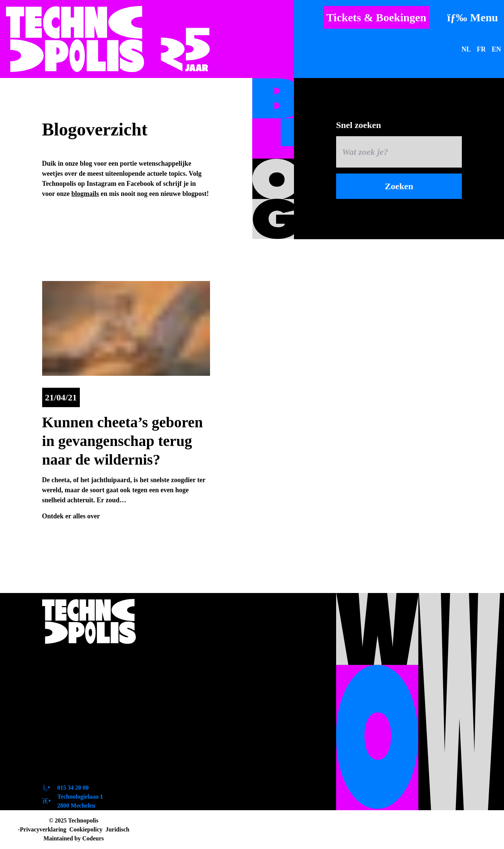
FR (481, 49)
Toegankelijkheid (76, 687)
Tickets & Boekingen (376, 17)
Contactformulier (76, 772)
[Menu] (473, 17)
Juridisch (118, 829)
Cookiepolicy (86, 829)
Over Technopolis (76, 658)
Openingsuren (71, 672)
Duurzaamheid (72, 743)
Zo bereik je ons (74, 701)
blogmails (85, 194)
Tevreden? (65, 758)
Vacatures (64, 729)
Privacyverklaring (43, 829)
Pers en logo (67, 715)
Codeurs (93, 838)
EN (496, 49)
